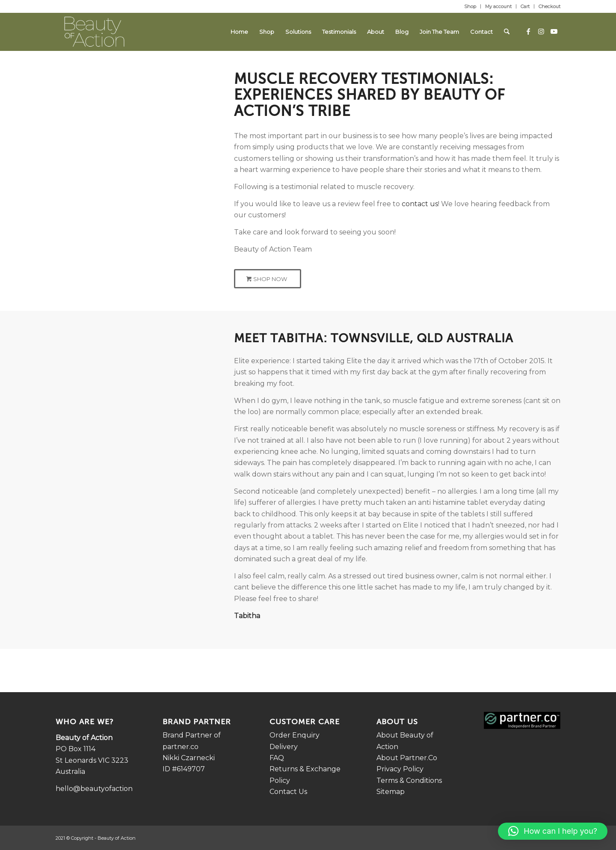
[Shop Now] (268, 279)
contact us (420, 204)
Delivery (284, 747)
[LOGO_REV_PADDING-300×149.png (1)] (94, 32)
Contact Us (288, 792)
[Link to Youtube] (554, 31)
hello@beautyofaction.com (102, 789)
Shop (470, 6)
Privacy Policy (400, 769)
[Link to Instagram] (541, 31)
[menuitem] (470, 6)
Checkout (549, 6)
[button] (553, 831)
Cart (525, 6)
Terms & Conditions (409, 780)
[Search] (507, 32)
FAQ (277, 758)
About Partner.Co (407, 758)
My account (498, 6)
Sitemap (391, 792)
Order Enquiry (295, 735)
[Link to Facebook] (528, 31)
